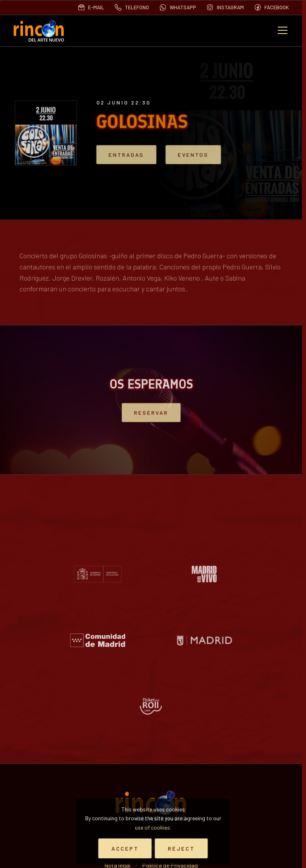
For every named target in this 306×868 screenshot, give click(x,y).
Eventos (193, 155)
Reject (181, 848)
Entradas (139, 155)
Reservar (151, 413)
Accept (125, 848)
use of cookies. (153, 827)
